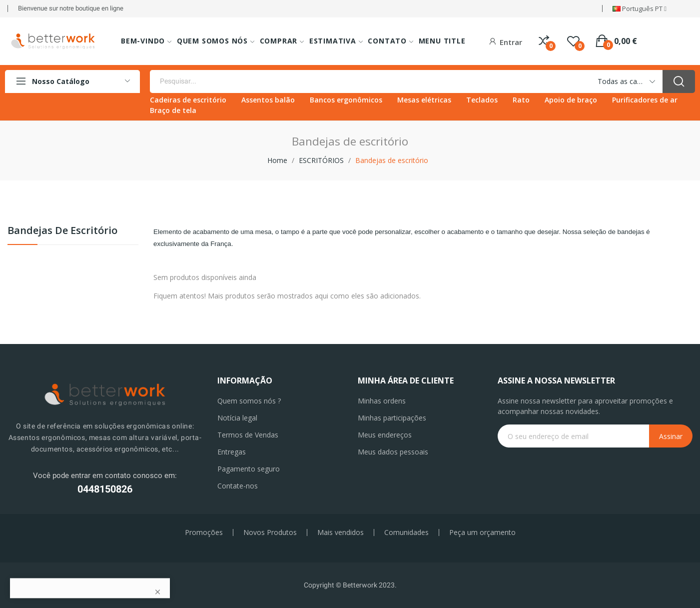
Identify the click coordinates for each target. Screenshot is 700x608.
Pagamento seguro (249, 469)
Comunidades (406, 532)
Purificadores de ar (645, 100)
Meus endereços (385, 435)
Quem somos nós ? (249, 401)
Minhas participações (392, 418)
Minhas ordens (382, 401)
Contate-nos (238, 486)
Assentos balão (268, 100)
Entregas (232, 452)
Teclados (482, 100)
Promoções (204, 532)
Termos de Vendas (248, 435)
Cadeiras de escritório (188, 100)
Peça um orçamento (482, 532)
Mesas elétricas (424, 100)
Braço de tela (173, 110)
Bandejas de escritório (62, 231)
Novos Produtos (270, 532)
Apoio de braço (571, 100)
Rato (521, 100)
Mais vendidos (341, 532)
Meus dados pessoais (393, 452)
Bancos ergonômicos (346, 100)
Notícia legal (237, 418)
